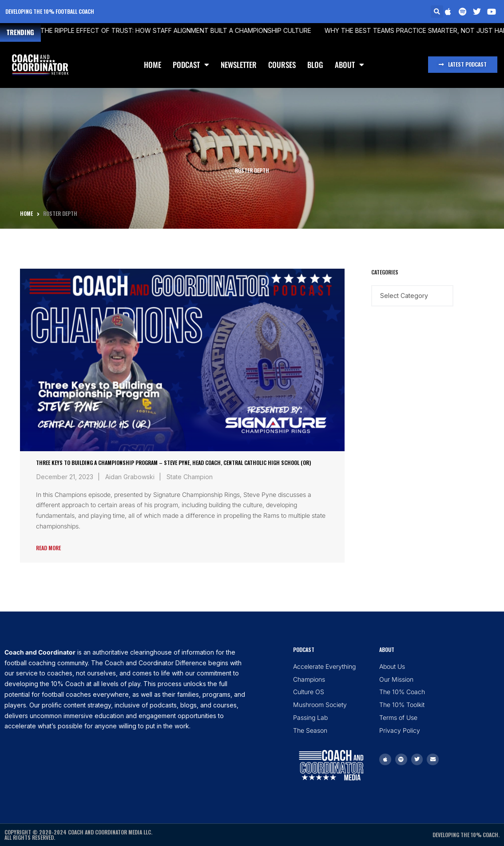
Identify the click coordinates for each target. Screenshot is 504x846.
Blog (315, 65)
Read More (48, 548)
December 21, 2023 (65, 477)
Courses (282, 65)
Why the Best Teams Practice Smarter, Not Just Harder (406, 30)
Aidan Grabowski (130, 477)
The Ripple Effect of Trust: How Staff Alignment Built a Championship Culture (160, 30)
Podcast (191, 65)
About (349, 65)
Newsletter (239, 65)
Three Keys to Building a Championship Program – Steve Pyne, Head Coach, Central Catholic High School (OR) (173, 463)
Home (153, 65)
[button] (437, 12)
